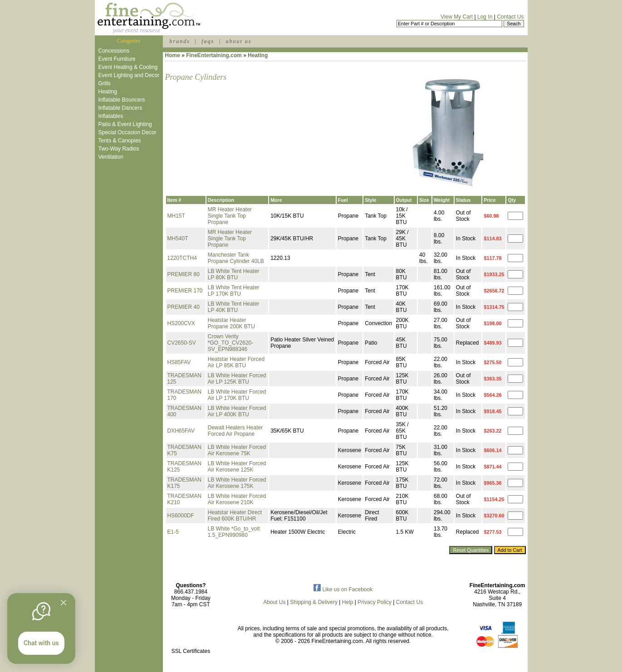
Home (173, 55)
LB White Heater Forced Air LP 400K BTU (237, 411)
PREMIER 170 (185, 291)
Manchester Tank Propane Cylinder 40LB (236, 258)
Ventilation (111, 157)
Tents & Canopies (120, 141)
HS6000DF (181, 516)
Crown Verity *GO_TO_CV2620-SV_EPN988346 (231, 343)
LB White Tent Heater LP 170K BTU (234, 291)
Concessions (114, 51)
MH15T (176, 216)
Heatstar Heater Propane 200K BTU (231, 323)
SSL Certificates (191, 651)
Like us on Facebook (343, 589)
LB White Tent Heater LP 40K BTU (234, 307)
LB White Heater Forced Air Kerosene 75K (237, 450)
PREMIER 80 (184, 274)
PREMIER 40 (184, 307)
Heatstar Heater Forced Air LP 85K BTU (236, 362)
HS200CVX (181, 323)
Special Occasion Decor (127, 132)
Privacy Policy (375, 602)
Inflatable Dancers (120, 108)
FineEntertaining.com (214, 55)
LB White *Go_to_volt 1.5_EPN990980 (234, 532)
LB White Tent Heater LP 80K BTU (234, 274)
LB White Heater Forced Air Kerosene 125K (237, 467)
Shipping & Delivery (314, 602)
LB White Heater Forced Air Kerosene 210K (237, 499)
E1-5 (173, 532)
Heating (108, 92)
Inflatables (111, 116)
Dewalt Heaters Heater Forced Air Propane (235, 431)
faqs (208, 41)
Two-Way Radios (119, 149)
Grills (105, 83)
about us (238, 41)
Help (348, 602)
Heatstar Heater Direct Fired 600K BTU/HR (235, 516)
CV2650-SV (182, 343)
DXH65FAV (181, 431)
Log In (485, 17)
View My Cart (457, 17)
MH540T (178, 239)
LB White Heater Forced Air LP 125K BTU (237, 379)
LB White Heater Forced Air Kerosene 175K (237, 483)
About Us (274, 602)
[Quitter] (64, 603)
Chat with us (41, 643)
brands (180, 41)
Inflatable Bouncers (122, 100)
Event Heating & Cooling (128, 67)
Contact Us (510, 17)
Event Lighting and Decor (129, 75)
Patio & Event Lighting (125, 124)
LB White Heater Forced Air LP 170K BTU (237, 395)
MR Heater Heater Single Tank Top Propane (230, 216)
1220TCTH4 (182, 258)
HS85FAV (179, 362)
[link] (191, 632)
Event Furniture (117, 59)
